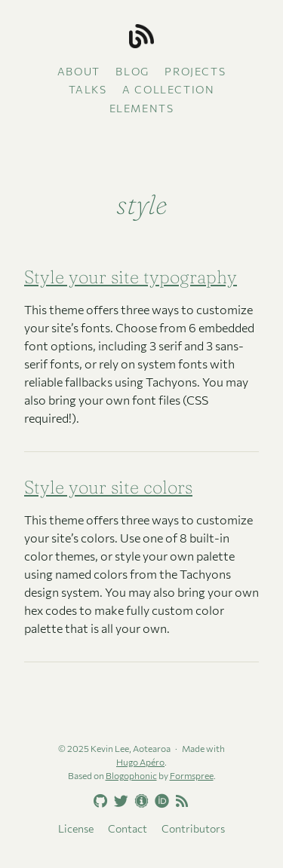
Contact (128, 828)
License (76, 828)
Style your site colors (108, 487)
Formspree (192, 775)
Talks (88, 89)
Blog (132, 71)
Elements (142, 108)
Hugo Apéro (140, 762)
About (79, 71)
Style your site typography (131, 277)
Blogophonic (131, 775)
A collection (168, 89)
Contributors (193, 828)
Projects (195, 71)
